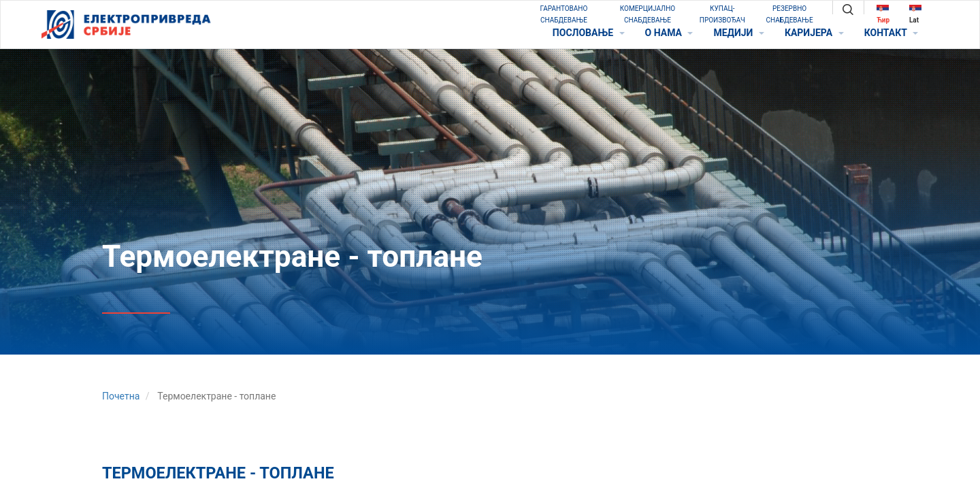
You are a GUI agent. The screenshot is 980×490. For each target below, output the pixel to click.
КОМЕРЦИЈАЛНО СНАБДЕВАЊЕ (648, 14)
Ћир (883, 14)
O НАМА (669, 33)
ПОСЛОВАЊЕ (589, 33)
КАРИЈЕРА (814, 33)
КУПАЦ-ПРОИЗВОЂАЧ (722, 14)
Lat (915, 14)
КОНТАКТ (891, 33)
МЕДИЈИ (738, 33)
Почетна (121, 396)
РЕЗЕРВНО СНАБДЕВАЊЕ (790, 14)
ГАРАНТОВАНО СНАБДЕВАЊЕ (564, 14)
